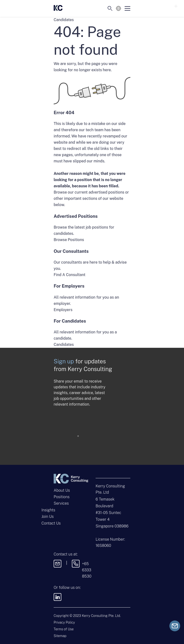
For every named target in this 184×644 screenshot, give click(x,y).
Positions (62, 497)
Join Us (48, 517)
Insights (48, 510)
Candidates (64, 345)
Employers (63, 310)
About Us (62, 490)
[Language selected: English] (118, 8)
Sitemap (60, 636)
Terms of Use (64, 629)
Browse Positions (69, 240)
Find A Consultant (70, 275)
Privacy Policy (64, 622)
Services (61, 503)
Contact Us (51, 523)
